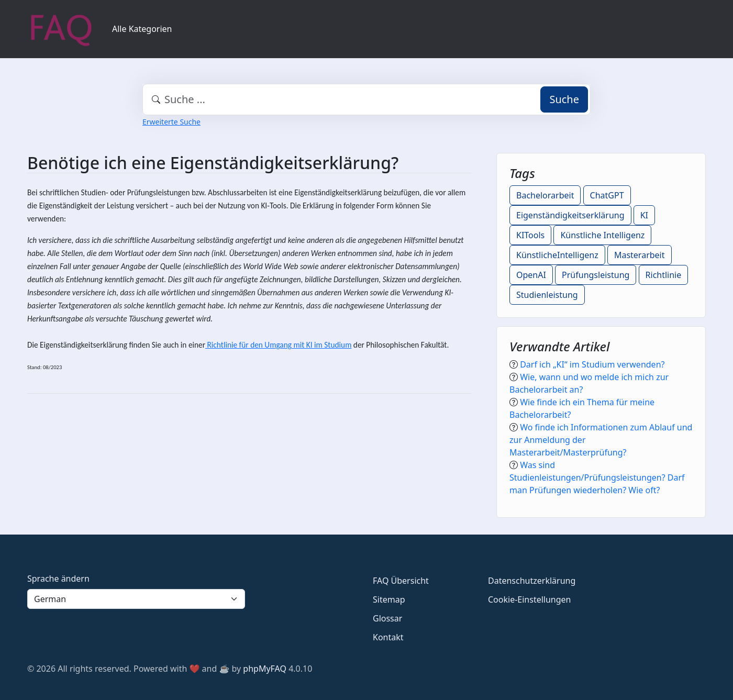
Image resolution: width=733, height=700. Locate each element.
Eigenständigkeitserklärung (570, 215)
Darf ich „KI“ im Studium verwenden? (592, 364)
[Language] (136, 599)
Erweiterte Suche (171, 122)
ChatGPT (607, 195)
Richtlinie (664, 275)
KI (644, 215)
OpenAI (531, 275)
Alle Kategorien (142, 29)
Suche (564, 99)
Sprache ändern (58, 579)
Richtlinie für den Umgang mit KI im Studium (278, 345)
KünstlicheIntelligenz (557, 255)
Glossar (387, 618)
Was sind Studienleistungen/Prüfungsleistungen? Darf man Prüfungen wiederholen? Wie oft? (597, 477)
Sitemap (389, 599)
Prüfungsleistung (596, 275)
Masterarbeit (640, 255)
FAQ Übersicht (401, 581)
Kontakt (388, 637)
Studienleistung (547, 295)
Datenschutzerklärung (532, 581)
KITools (530, 235)
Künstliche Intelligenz (602, 235)
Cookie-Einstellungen (529, 599)
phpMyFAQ (265, 669)
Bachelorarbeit (545, 195)
